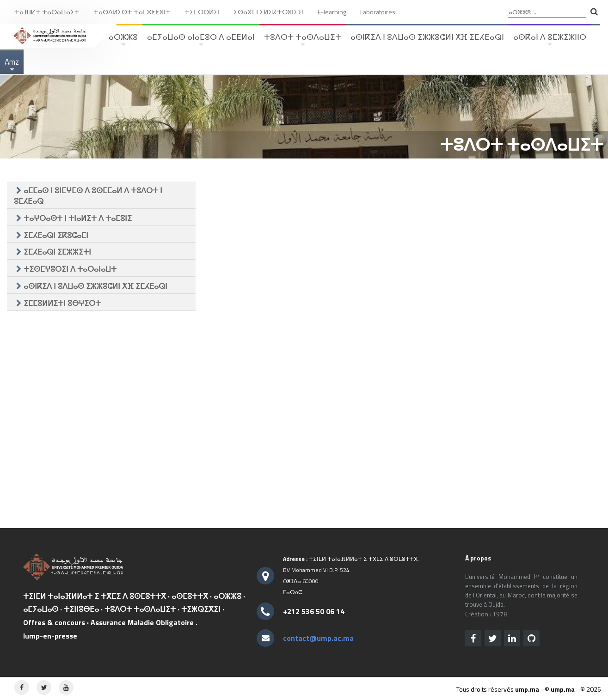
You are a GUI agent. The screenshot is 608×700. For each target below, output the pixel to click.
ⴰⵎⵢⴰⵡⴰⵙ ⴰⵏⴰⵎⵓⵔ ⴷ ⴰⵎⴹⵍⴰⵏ (201, 40)
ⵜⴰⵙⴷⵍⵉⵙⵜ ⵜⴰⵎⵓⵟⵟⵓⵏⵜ (132, 12)
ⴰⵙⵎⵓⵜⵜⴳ (190, 596)
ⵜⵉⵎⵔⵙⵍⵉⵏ (202, 12)
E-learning (332, 12)
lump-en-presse (50, 636)
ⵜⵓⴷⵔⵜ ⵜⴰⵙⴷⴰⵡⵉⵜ (303, 40)
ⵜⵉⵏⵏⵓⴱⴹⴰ (81, 609)
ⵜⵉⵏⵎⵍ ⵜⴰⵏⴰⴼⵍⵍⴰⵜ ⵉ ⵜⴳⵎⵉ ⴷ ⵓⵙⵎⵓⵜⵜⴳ (95, 596)
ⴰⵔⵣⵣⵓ (123, 40)
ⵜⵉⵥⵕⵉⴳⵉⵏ (201, 609)
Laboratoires (378, 12)
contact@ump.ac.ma (318, 638)
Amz (12, 65)
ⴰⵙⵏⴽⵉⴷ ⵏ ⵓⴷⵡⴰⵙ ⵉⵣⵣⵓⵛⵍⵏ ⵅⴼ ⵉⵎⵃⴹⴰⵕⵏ (427, 37)
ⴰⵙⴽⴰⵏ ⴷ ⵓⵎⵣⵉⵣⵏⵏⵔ (550, 40)
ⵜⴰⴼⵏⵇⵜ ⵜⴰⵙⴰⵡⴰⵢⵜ (47, 12)
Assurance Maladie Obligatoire (142, 622)
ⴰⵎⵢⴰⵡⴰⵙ (41, 609)
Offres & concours (54, 622)
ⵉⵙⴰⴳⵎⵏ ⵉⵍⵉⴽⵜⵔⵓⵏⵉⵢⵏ (269, 12)
